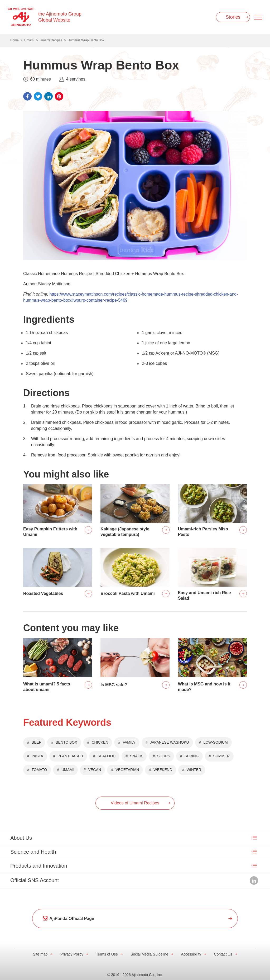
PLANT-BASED (70, 756)
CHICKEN (100, 742)
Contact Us (223, 954)
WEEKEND (163, 770)
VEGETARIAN (127, 770)
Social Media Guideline (149, 954)
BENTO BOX (66, 742)
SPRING (192, 756)
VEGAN (95, 770)
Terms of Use (107, 954)
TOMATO (39, 770)
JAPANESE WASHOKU (170, 742)
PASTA (37, 756)
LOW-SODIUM (215, 742)
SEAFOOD (107, 756)
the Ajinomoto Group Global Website (60, 17)
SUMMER (221, 756)
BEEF (37, 742)
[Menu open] (258, 17)
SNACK (136, 756)
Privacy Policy (72, 954)
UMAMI (68, 770)
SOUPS (164, 756)
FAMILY (129, 742)
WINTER (194, 770)
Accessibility (191, 954)
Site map (40, 954)
